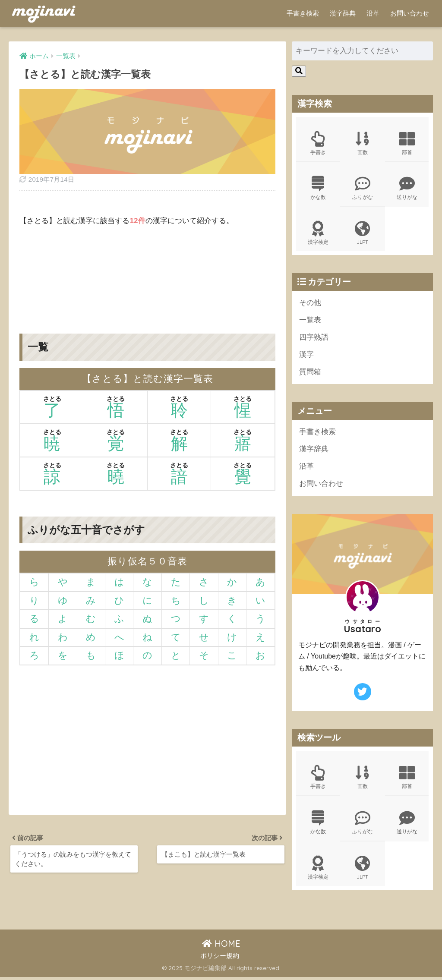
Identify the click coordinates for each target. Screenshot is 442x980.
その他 (310, 304)
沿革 (373, 13)
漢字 (306, 356)
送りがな (407, 189)
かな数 (318, 189)
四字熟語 (314, 339)
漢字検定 (318, 234)
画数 (362, 143)
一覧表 (310, 321)
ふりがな (362, 189)
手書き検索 (303, 13)
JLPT (362, 234)
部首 (407, 143)
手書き (318, 143)
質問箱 (310, 373)
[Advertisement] (147, 274)
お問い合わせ (410, 13)
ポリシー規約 (220, 958)
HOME (221, 946)
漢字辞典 (343, 13)
